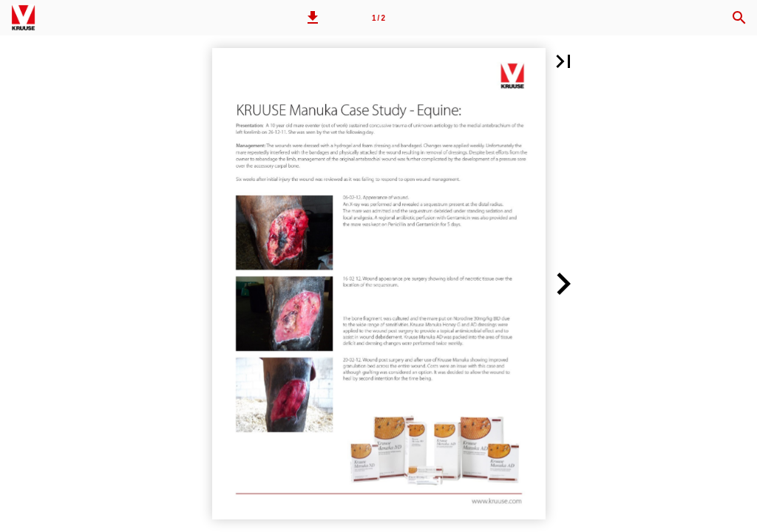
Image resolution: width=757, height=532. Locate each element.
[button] (313, 18)
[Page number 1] (378, 18)
